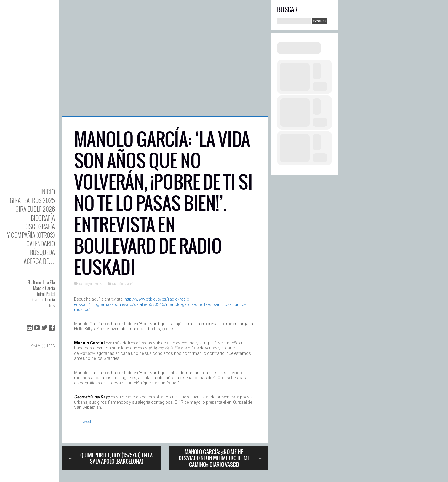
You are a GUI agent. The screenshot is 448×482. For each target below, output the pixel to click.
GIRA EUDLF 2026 (35, 209)
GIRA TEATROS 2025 (32, 200)
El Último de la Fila (41, 282)
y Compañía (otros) (31, 235)
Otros (51, 305)
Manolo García (44, 288)
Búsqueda (42, 252)
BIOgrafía (43, 218)
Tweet (86, 422)
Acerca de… (39, 261)
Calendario (41, 244)
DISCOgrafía (40, 226)
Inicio (48, 192)
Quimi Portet (45, 294)
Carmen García (44, 299)
